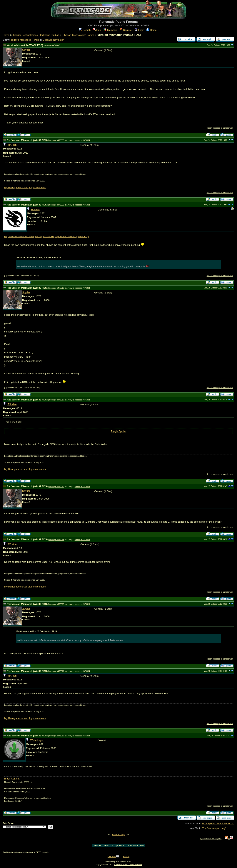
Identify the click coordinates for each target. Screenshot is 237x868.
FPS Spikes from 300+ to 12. (218, 824)
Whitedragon (37, 740)
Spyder (26, 50)
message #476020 (56, 604)
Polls (37, 40)
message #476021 (56, 671)
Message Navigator (53, 40)
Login (139, 30)
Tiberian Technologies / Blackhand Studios (36, 35)
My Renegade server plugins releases (25, 187)
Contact (112, 856)
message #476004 (52, 45)
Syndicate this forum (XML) (211, 839)
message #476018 (56, 486)
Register (126, 30)
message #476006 (56, 205)
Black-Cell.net (12, 779)
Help (97, 30)
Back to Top (118, 834)
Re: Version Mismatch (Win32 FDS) (27, 140)
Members (110, 30)
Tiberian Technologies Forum (78, 35)
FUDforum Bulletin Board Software (128, 865)
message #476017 (56, 400)
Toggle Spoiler (118, 431)
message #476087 (56, 736)
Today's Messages (21, 40)
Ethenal (35, 209)
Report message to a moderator (220, 128)
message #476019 (56, 540)
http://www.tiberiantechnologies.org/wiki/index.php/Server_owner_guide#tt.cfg (47, 236)
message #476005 (56, 140)
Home (151, 30)
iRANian (12, 145)
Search (85, 30)
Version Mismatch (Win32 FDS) (25, 45)
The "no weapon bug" (214, 828)
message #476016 (56, 288)
